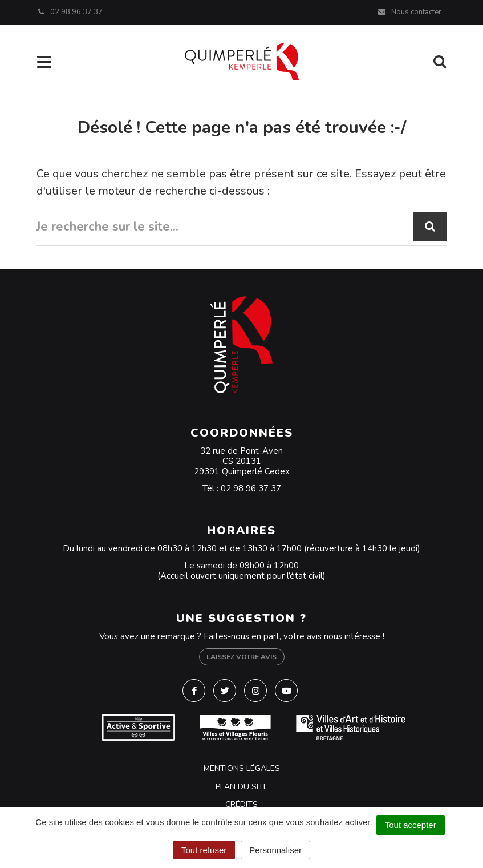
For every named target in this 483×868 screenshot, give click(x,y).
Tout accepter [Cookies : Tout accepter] (411, 825)
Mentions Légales (242, 768)
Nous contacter (409, 12)
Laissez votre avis (241, 657)
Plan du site (242, 787)
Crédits (241, 804)
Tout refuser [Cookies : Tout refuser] (204, 850)
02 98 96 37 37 (251, 488)
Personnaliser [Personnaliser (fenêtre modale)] (275, 850)
